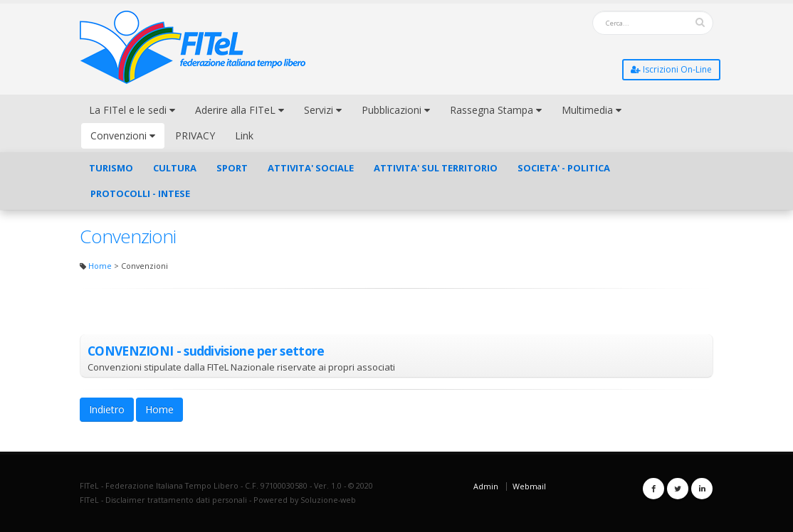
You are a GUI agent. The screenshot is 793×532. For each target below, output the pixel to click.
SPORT (232, 168)
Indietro (107, 409)
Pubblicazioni (396, 110)
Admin (486, 486)
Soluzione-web (328, 500)
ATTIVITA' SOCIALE (311, 168)
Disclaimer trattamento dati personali (176, 500)
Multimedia (592, 110)
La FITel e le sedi (132, 110)
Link (244, 135)
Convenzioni (123, 135)
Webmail (529, 486)
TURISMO (111, 168)
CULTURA (175, 168)
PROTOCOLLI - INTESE (140, 193)
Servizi (323, 110)
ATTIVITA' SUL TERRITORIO (436, 168)
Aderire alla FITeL (240, 110)
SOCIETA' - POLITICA (564, 168)
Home (100, 266)
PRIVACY (195, 135)
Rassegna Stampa (496, 110)
